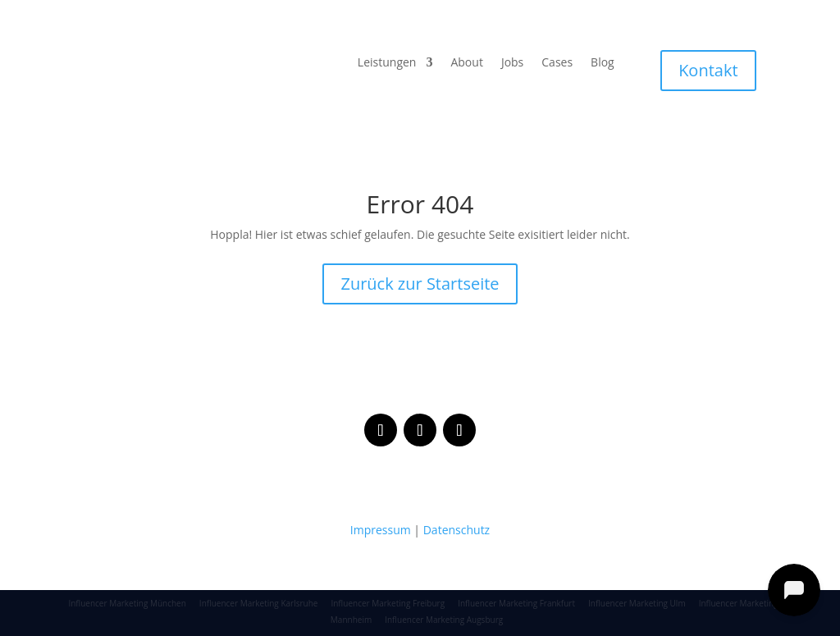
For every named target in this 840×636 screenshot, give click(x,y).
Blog (603, 63)
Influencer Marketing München (127, 603)
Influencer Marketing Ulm (637, 603)
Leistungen (387, 63)
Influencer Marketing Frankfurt (516, 603)
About (466, 63)
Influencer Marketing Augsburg (444, 620)
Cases (557, 63)
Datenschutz (457, 530)
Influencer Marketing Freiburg (388, 603)
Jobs (512, 63)
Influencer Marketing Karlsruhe (259, 603)
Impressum (381, 530)
